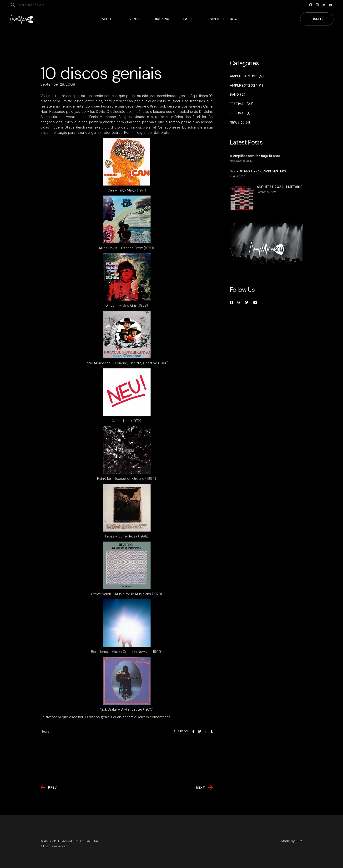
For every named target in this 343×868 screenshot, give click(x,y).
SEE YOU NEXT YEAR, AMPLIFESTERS (258, 171)
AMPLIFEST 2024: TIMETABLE (280, 187)
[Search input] (37, 5)
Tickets (317, 19)
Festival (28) (242, 104)
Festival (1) (240, 113)
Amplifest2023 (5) (247, 76)
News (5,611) (241, 122)
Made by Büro (292, 841)
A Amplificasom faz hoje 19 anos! (256, 156)
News (45, 731)
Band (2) (238, 95)
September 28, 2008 (58, 84)
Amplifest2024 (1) (247, 85)
